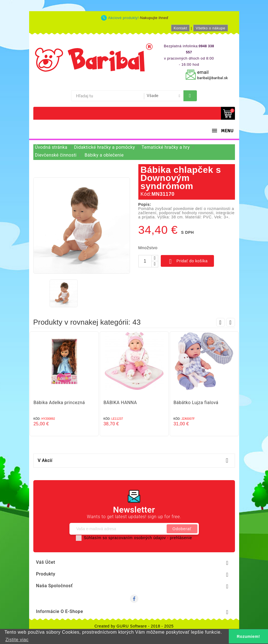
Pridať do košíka (187, 261)
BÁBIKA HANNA (120, 403)
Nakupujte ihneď (154, 18)
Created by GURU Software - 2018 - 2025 (134, 626)
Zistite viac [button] (17, 640)
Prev (221, 322)
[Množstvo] (145, 261)
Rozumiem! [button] (249, 636)
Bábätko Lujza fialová (196, 403)
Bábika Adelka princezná (59, 403)
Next (231, 322)
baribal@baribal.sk (212, 78)
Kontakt (180, 28)
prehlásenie (181, 538)
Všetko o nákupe (211, 28)
